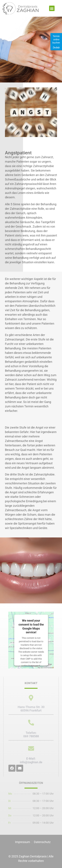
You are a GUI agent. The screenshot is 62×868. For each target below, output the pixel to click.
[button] (52, 8)
